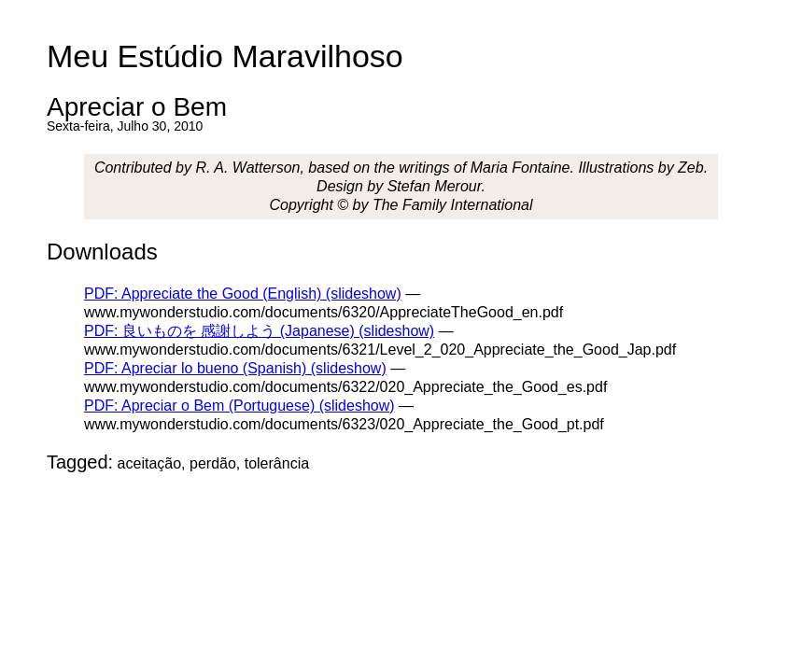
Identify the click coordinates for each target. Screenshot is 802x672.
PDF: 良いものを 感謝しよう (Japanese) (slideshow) (259, 331)
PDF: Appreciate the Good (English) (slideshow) (243, 294)
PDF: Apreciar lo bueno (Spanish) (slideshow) (235, 368)
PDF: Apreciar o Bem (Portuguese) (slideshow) (239, 406)
